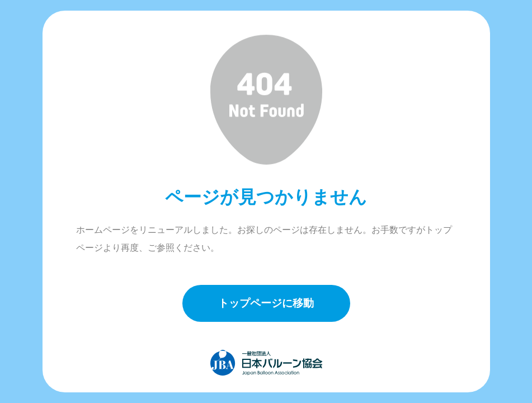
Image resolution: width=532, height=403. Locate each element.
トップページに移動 (266, 303)
